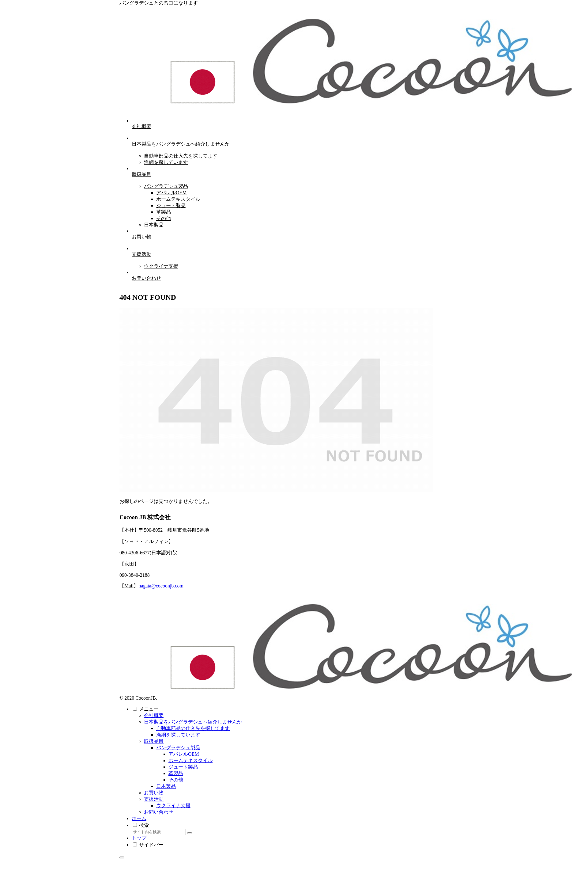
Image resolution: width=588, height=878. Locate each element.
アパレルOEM (184, 754)
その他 (176, 780)
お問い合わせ (159, 812)
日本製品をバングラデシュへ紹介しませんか (193, 722)
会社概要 (154, 715)
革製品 (176, 773)
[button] (190, 833)
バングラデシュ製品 (178, 748)
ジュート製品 (183, 767)
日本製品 (166, 786)
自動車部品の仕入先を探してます (193, 728)
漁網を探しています (178, 735)
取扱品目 (154, 741)
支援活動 (154, 799)
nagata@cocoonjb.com (161, 586)
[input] (159, 832)
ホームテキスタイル (190, 760)
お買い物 (154, 793)
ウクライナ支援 (173, 806)
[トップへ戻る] (122, 857)
